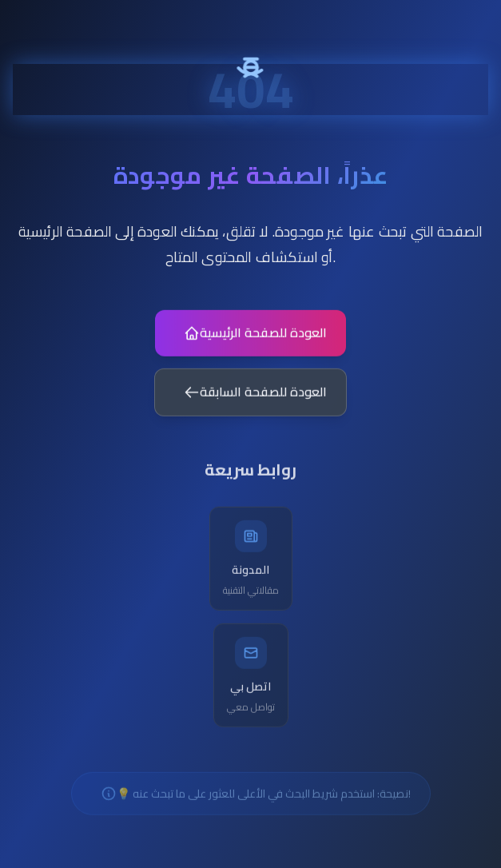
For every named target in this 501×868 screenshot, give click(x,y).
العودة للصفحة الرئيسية (255, 339)
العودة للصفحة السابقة (255, 399)
